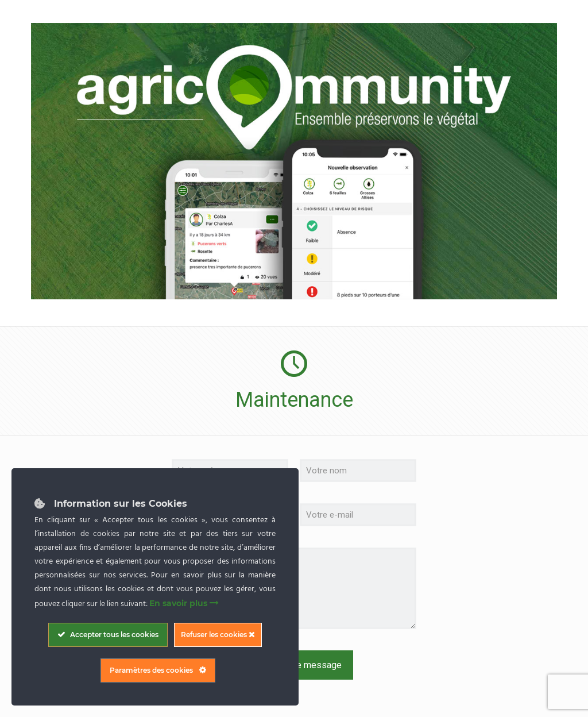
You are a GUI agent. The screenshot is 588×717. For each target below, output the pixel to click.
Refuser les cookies (218, 635)
